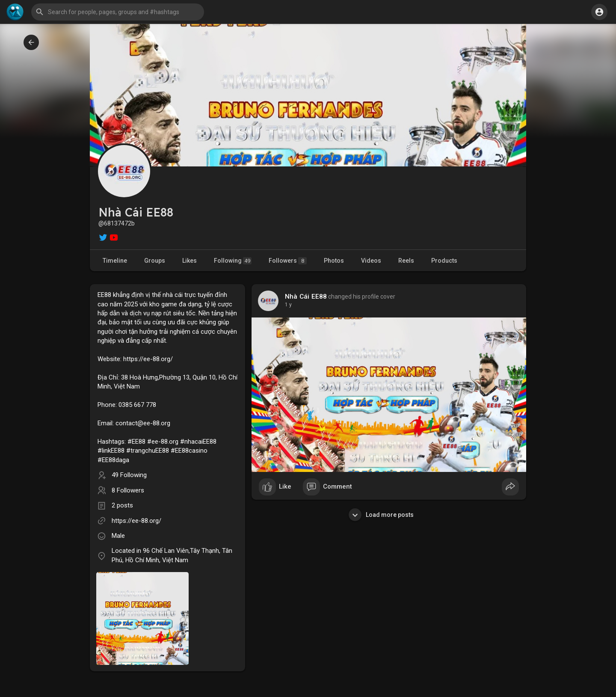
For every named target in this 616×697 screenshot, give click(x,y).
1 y (288, 305)
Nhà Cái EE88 (306, 297)
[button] (118, 12)
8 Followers (128, 490)
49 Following (129, 475)
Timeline (115, 261)
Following (233, 261)
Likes (190, 261)
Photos (334, 261)
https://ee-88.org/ (136, 521)
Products (444, 261)
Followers (288, 261)
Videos (371, 261)
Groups (155, 261)
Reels (406, 261)
